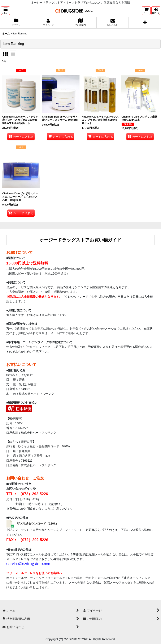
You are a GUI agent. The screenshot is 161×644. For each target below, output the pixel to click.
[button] (5, 11)
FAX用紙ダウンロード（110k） (38, 524)
